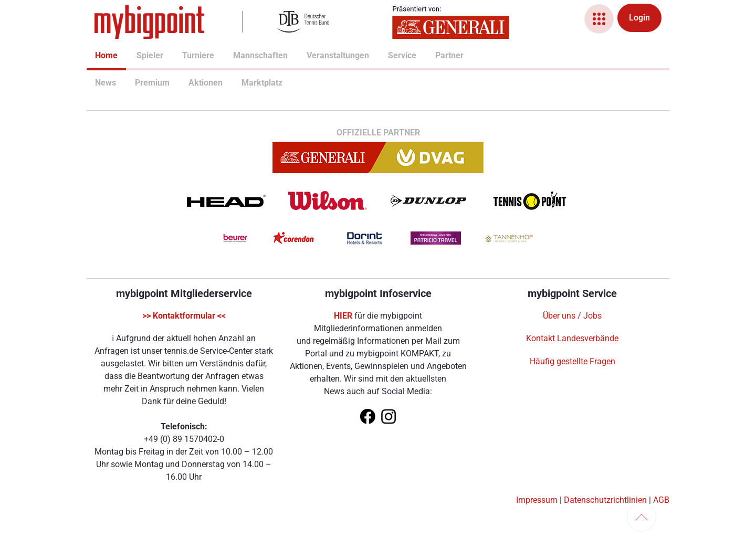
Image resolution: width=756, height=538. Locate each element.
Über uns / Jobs (572, 316)
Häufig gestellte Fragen (573, 361)
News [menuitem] (99, 83)
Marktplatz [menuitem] (247, 83)
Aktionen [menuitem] (193, 83)
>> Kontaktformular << (184, 316)
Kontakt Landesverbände (572, 338)
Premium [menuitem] (139, 83)
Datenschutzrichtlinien (605, 500)
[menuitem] (95, 57)
